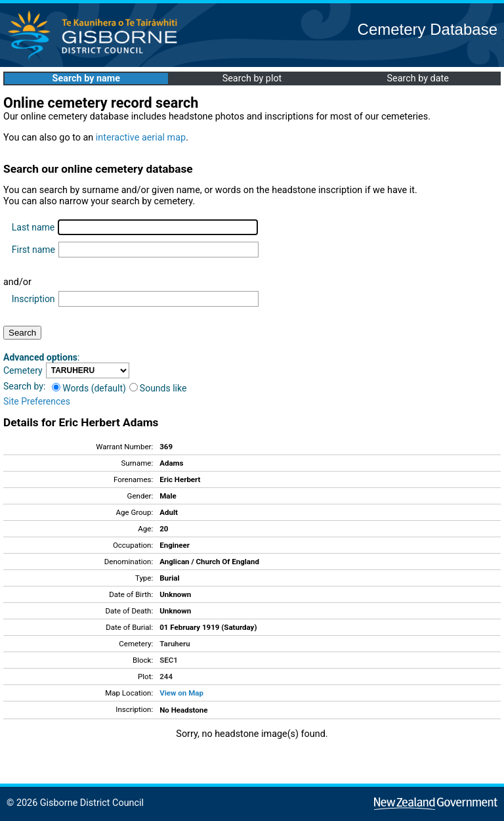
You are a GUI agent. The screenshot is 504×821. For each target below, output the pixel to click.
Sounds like (158, 388)
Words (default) (89, 388)
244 (166, 677)
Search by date (417, 78)
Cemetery (23, 370)
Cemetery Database (428, 29)
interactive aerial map (141, 138)
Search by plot (252, 78)
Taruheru (175, 644)
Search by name (86, 78)
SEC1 (169, 660)
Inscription (33, 299)
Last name (33, 227)
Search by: (24, 386)
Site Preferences (37, 401)
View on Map (181, 693)
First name (33, 250)
